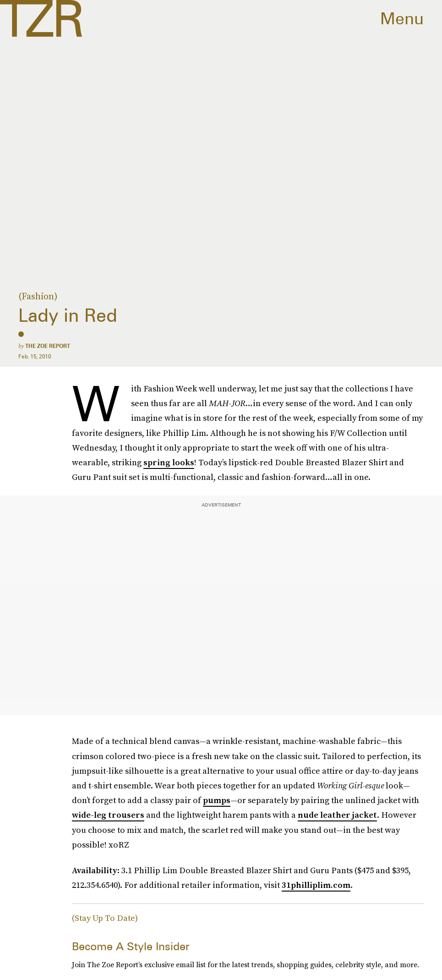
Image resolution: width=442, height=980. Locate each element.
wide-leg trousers (108, 815)
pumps (217, 800)
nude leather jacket (337, 815)
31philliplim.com (316, 885)
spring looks (169, 462)
